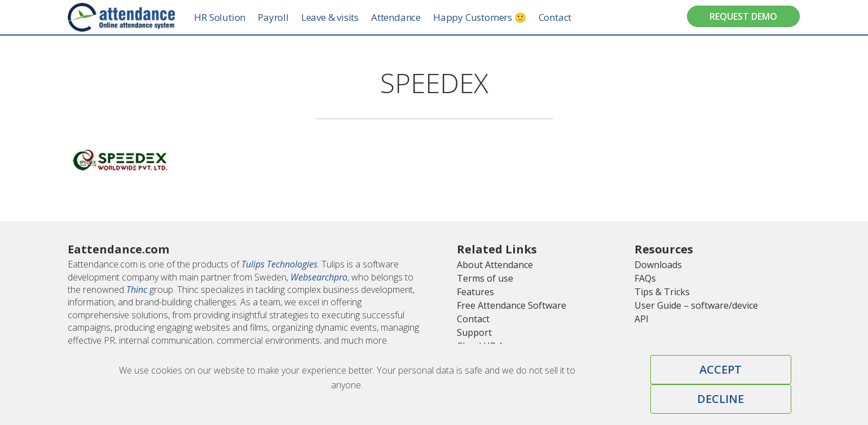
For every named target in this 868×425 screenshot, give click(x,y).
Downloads (658, 265)
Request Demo (743, 16)
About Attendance (495, 265)
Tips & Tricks (662, 292)
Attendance (407, 17)
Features (475, 292)
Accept (721, 369)
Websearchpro (319, 277)
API (642, 319)
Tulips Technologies (279, 264)
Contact (566, 17)
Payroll (284, 17)
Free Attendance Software (512, 305)
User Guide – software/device (696, 305)
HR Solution (231, 17)
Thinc (137, 290)
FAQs (645, 278)
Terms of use (485, 278)
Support (474, 332)
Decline (721, 399)
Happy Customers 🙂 (490, 17)
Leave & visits (341, 17)
